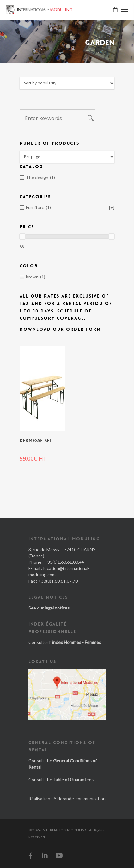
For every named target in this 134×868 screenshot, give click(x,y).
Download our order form (60, 329)
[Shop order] (67, 83)
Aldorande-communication (79, 798)
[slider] (22, 236)
